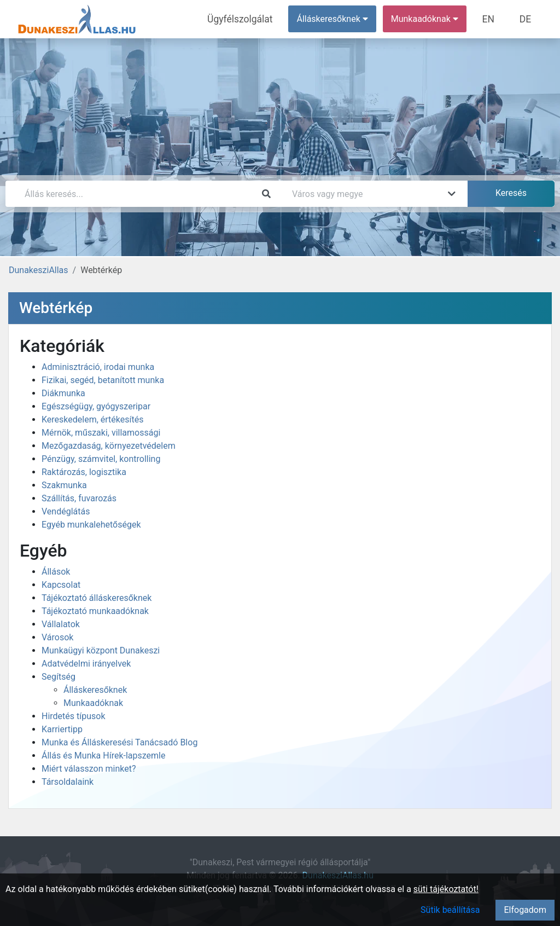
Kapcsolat (61, 585)
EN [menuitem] (493, 19)
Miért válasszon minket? (89, 769)
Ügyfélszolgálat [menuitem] (250, 19)
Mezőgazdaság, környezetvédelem (109, 446)
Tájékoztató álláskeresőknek (97, 598)
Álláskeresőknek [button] (339, 19)
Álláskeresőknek (95, 690)
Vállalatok (61, 624)
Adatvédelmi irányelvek (86, 664)
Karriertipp (62, 729)
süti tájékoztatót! (446, 889)
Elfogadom (525, 910)
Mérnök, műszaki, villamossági (101, 433)
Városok (57, 637)
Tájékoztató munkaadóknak (95, 611)
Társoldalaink (68, 782)
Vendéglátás (66, 511)
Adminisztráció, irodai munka (98, 367)
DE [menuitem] (527, 19)
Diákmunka (63, 393)
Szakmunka (64, 485)
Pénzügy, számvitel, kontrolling (101, 459)
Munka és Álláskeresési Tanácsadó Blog (119, 742)
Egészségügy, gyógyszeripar (96, 406)
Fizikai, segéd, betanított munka (103, 380)
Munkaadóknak (93, 703)
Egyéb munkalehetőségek (91, 525)
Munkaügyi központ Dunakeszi (101, 650)
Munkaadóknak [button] (431, 19)
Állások (56, 572)
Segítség (59, 677)
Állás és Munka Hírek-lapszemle (103, 756)
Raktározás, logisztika (84, 472)
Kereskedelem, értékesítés (92, 419)
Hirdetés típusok (74, 716)
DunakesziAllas (39, 270)
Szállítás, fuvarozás (79, 498)
